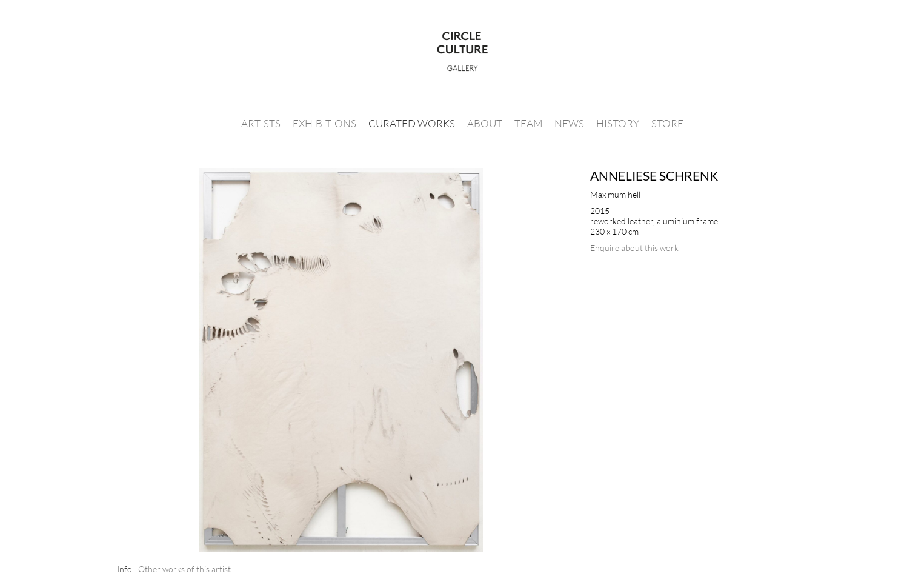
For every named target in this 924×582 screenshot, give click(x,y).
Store (667, 123)
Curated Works (412, 123)
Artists (261, 123)
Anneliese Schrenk (654, 176)
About (485, 123)
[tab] (125, 569)
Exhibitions (324, 123)
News (569, 123)
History (618, 123)
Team (528, 123)
